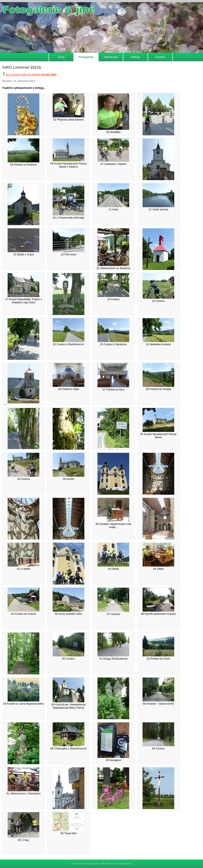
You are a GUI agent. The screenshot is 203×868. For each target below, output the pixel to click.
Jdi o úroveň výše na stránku (31, 75)
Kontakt (160, 57)
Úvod (61, 57)
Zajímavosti (111, 57)
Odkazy (135, 57)
